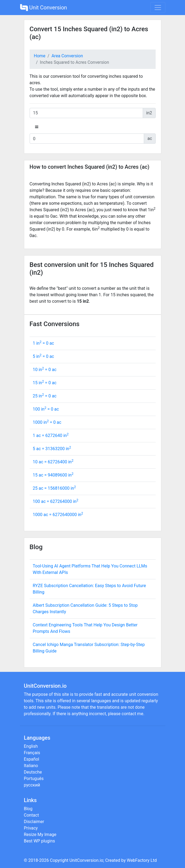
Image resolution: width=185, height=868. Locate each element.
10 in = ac (45, 370)
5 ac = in (52, 449)
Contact (32, 815)
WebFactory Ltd (142, 860)
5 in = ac (43, 356)
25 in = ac (45, 396)
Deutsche (33, 772)
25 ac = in (54, 488)
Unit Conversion (43, 8)
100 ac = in (56, 501)
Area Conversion (67, 56)
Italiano (31, 766)
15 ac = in (53, 475)
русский (32, 785)
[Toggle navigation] (158, 8)
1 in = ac (43, 343)
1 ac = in (51, 435)
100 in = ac (46, 409)
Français (32, 753)
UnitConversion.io (86, 860)
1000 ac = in (58, 515)
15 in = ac (45, 383)
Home (40, 56)
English (31, 746)
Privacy (31, 828)
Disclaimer (34, 822)
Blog (28, 809)
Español (32, 759)
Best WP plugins (40, 841)
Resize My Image (40, 835)
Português (34, 779)
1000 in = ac (47, 422)
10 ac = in (53, 462)
